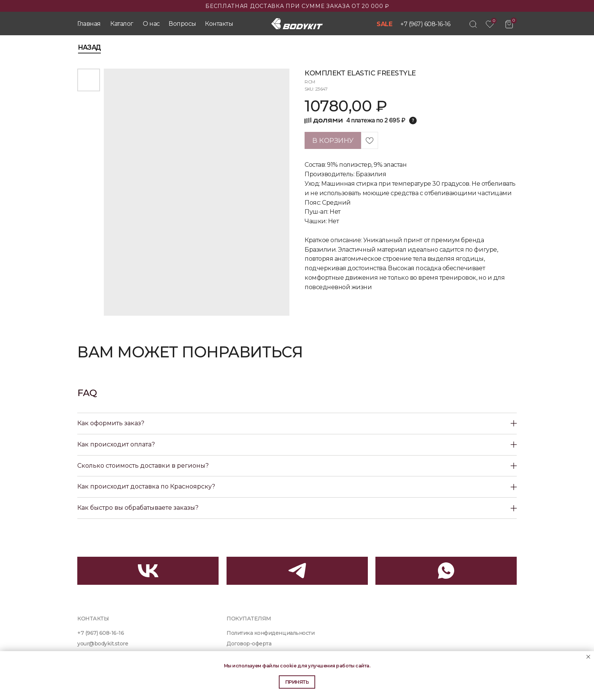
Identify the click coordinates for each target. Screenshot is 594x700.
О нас (151, 24)
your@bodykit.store (103, 644)
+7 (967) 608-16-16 (425, 24)
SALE (384, 24)
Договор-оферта (249, 644)
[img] (473, 24)
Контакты (219, 24)
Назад (89, 47)
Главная (89, 24)
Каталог (122, 24)
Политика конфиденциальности (270, 633)
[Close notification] (588, 657)
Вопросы (182, 24)
